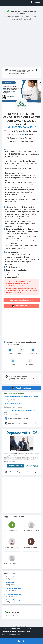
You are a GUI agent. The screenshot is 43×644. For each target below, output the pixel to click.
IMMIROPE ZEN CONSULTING (22, 127)
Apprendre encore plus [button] (11, 635)
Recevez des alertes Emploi (21, 300)
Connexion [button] (36, 2)
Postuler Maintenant (22, 306)
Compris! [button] (21, 641)
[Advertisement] (21, 43)
